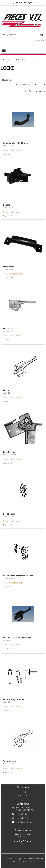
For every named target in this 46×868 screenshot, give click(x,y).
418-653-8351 (22, 814)
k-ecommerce (27, 862)
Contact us (23, 795)
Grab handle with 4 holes (15, 143)
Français (28, 3)
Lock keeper (9, 452)
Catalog (16, 59)
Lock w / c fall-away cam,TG (17, 637)
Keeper (7, 205)
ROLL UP (26, 59)
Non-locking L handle (14, 699)
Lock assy (8, 328)
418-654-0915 (22, 818)
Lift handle (9, 267)
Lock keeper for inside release (18, 576)
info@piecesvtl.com (24, 822)
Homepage (5, 59)
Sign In (19, 3)
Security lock (10, 761)
